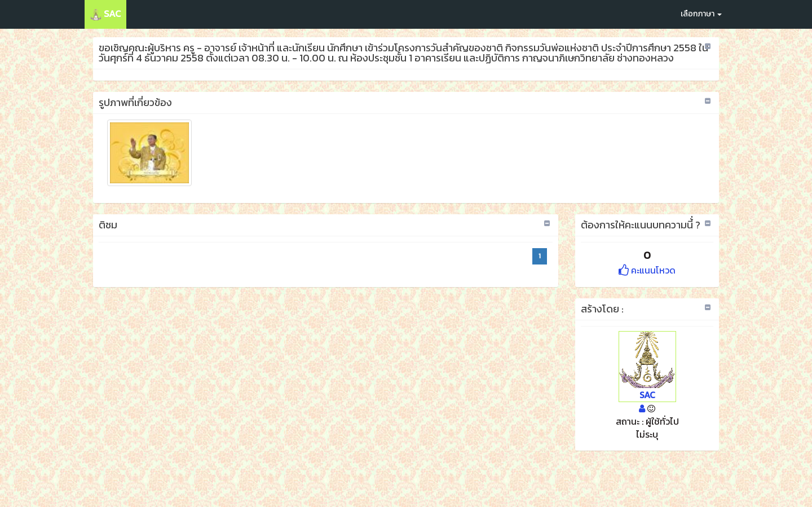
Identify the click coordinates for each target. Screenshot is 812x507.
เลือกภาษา (701, 14)
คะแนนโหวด (647, 270)
